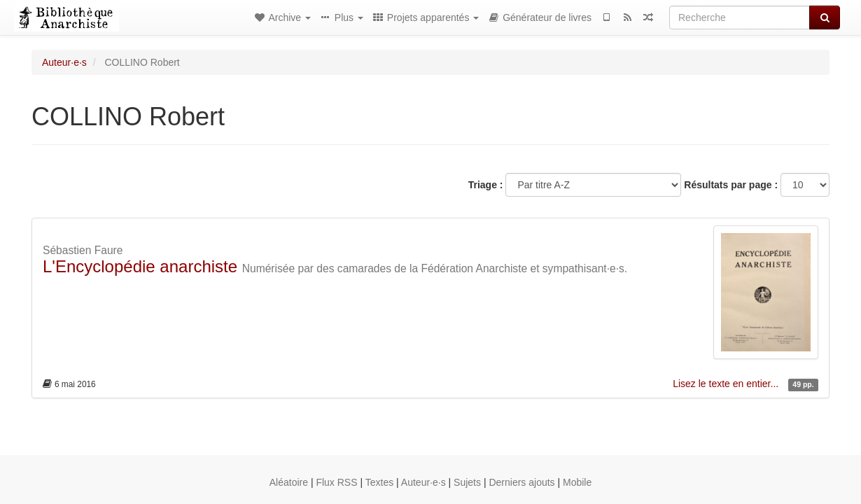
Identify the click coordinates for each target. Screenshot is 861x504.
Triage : (486, 185)
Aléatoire (289, 482)
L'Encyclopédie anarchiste (140, 266)
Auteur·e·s (64, 62)
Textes (379, 482)
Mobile (577, 482)
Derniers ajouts (521, 482)
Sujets (467, 482)
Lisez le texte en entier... (727, 384)
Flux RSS (336, 482)
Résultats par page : (731, 185)
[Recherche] (740, 17)
